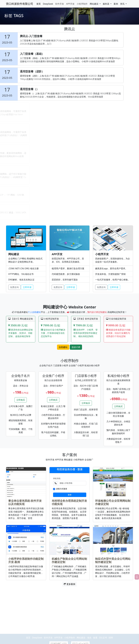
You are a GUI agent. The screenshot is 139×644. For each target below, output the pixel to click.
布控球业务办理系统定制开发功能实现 (69, 502)
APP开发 (70, 4)
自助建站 (63, 347)
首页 (39, 4)
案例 (116, 4)
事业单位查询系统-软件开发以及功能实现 (25, 502)
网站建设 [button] (94, 4)
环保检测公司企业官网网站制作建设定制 (113, 502)
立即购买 (21, 400)
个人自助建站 (34, 312)
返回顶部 (137, 577)
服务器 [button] (106, 4)
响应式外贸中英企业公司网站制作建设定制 (113, 560)
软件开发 (60, 4)
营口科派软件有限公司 (20, 4)
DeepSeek (48, 4)
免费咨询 (14, 287)
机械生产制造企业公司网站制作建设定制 (69, 560)
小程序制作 (82, 4)
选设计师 (76, 347)
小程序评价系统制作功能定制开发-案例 (26, 560)
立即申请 (27, 287)
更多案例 (69, 584)
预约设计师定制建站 (97, 312)
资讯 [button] (123, 4)
